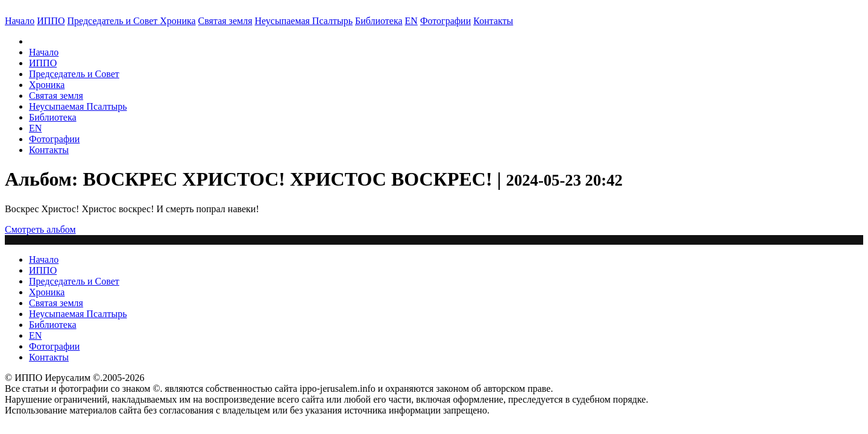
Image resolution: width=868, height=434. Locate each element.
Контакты (49, 150)
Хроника (178, 21)
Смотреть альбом (40, 229)
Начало (20, 21)
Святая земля (225, 21)
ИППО (51, 21)
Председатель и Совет (114, 21)
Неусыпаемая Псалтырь (304, 21)
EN (411, 21)
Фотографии (54, 139)
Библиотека (379, 21)
